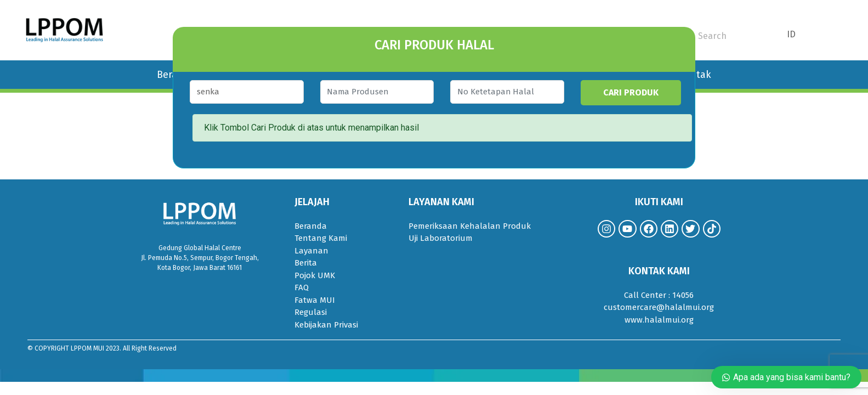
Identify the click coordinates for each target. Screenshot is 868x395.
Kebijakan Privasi (326, 325)
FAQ (302, 287)
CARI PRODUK (640, 92)
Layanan (311, 251)
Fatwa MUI (315, 300)
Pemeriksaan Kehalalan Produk (470, 226)
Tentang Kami (321, 238)
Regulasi (311, 312)
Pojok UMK (315, 275)
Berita (306, 263)
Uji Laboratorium (441, 238)
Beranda (311, 226)
